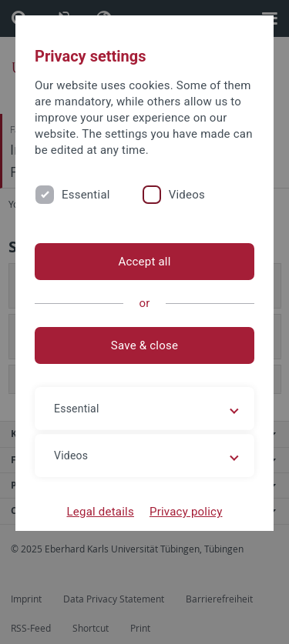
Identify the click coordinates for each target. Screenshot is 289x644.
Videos (187, 195)
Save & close (144, 345)
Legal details (101, 512)
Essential (86, 195)
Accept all (144, 262)
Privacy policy (186, 512)
